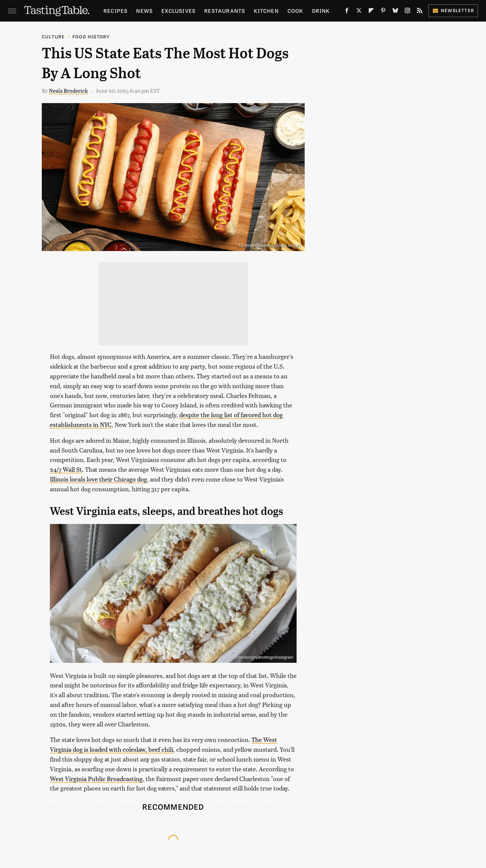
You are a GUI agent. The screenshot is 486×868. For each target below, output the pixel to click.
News (144, 11)
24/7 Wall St (66, 469)
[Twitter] (359, 12)
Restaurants (225, 11)
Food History (91, 37)
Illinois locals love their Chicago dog (98, 479)
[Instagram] (407, 12)
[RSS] (420, 12)
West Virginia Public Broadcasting (96, 779)
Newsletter (453, 10)
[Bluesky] (395, 12)
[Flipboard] (371, 12)
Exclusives (178, 11)
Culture (53, 37)
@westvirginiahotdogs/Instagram (264, 657)
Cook (295, 11)
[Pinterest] (383, 12)
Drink (321, 11)
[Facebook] (347, 12)
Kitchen (266, 11)
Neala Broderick (68, 90)
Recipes (115, 11)
